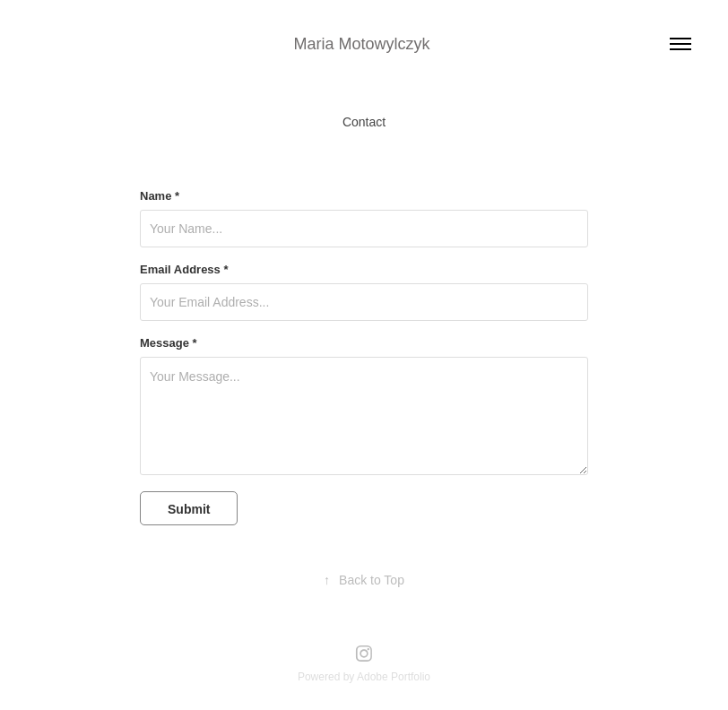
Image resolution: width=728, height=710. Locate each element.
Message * (169, 343)
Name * (160, 196)
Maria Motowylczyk (364, 44)
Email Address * (184, 270)
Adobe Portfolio (394, 677)
